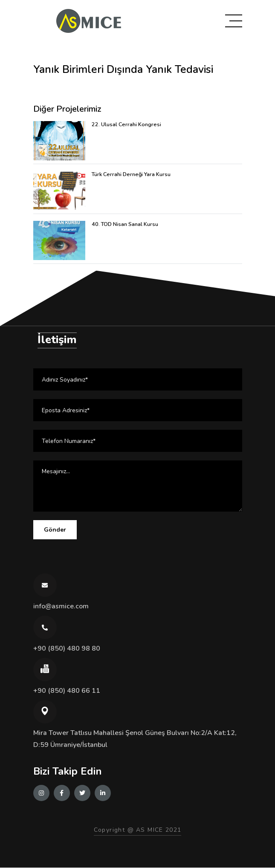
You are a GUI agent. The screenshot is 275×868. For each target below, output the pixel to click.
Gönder (55, 531)
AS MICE (150, 830)
